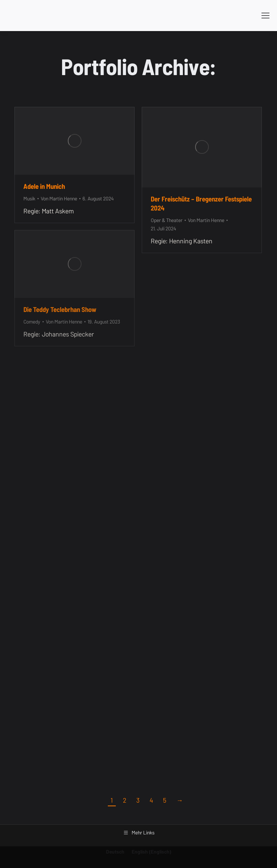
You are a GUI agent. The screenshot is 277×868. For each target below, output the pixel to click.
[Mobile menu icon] (265, 16)
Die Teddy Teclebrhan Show (60, 309)
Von (59, 199)
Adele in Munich (44, 186)
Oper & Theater (167, 220)
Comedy (32, 322)
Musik (29, 199)
